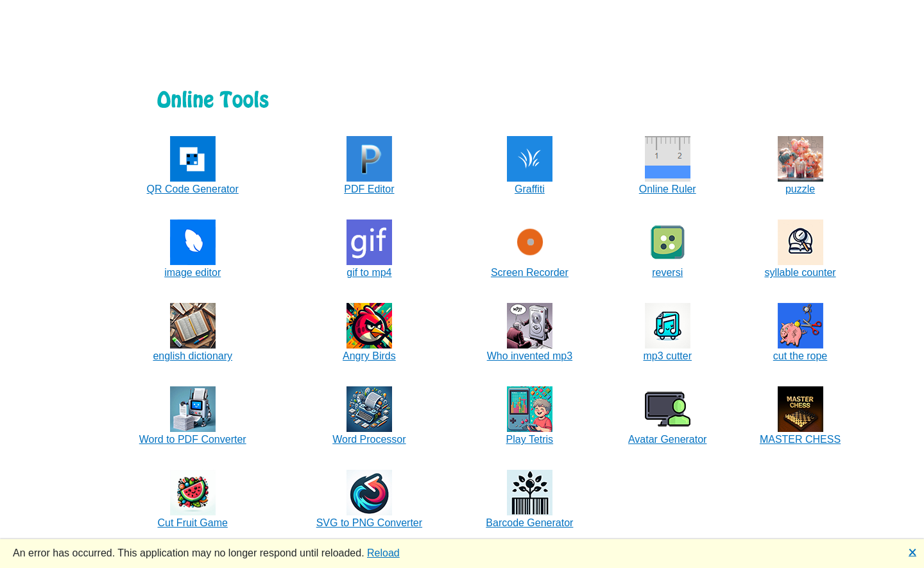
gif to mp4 (369, 272)
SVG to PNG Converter (369, 523)
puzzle (800, 189)
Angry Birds (369, 356)
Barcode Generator (529, 523)
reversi (667, 272)
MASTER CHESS (800, 439)
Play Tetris (530, 439)
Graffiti (530, 189)
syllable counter (800, 272)
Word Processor (369, 439)
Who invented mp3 (530, 356)
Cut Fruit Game (193, 523)
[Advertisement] (462, 29)
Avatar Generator (667, 439)
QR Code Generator (193, 189)
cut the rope (800, 356)
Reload (383, 553)
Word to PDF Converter (193, 439)
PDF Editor (369, 189)
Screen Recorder (530, 272)
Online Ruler (668, 189)
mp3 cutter (667, 356)
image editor (193, 272)
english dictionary (193, 356)
